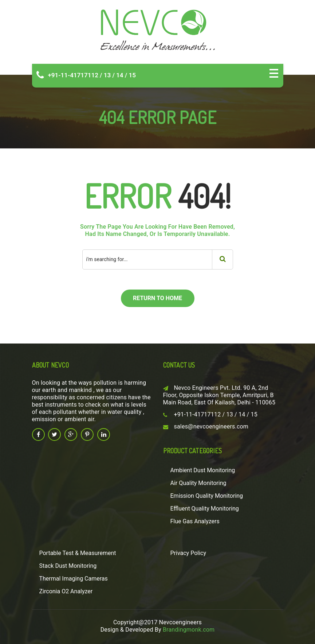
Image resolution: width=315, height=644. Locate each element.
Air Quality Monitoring (198, 483)
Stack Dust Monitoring (68, 566)
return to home (157, 298)
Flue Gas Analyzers (195, 521)
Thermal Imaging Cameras (74, 579)
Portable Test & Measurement (78, 553)
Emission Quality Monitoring (207, 496)
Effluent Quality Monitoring (205, 509)
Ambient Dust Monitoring (203, 470)
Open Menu (274, 73)
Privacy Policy (188, 553)
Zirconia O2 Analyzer (66, 591)
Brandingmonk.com (189, 630)
